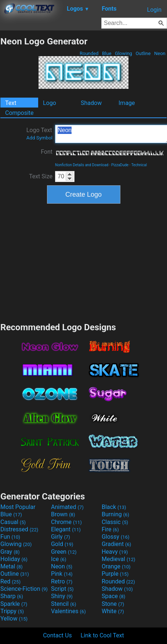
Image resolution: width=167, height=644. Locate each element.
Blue (107, 53)
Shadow (91, 103)
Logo (50, 103)
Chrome (66, 522)
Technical (139, 165)
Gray (10, 552)
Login (154, 10)
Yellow (14, 618)
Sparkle (14, 604)
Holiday (14, 559)
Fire (110, 529)
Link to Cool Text (102, 635)
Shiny (62, 596)
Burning (115, 514)
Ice (59, 559)
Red (10, 581)
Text (11, 103)
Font (47, 152)
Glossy (116, 537)
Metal (12, 566)
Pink (62, 574)
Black (114, 507)
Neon (160, 53)
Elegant (66, 529)
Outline (143, 53)
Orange (116, 566)
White (113, 611)
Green (64, 552)
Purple (115, 574)
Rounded (89, 53)
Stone (113, 604)
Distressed (19, 529)
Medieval (119, 559)
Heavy (115, 552)
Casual (13, 522)
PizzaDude (120, 165)
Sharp (12, 596)
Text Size (41, 176)
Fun (10, 537)
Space (113, 596)
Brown (63, 514)
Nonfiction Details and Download (82, 165)
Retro (62, 581)
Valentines (68, 611)
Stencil (63, 604)
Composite (19, 113)
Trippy (12, 611)
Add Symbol (39, 138)
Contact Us (57, 635)
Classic (115, 522)
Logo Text (39, 134)
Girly (61, 537)
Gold (62, 544)
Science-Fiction (24, 589)
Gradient (116, 544)
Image (127, 103)
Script (62, 589)
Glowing (124, 53)
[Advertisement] (84, 262)
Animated (67, 507)
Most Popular (18, 507)
